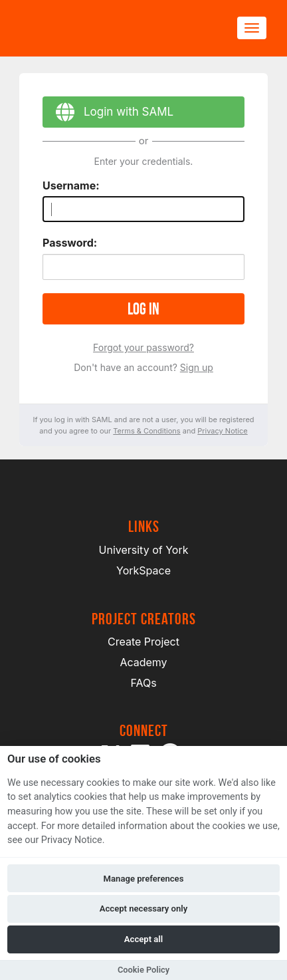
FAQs (143, 683)
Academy (143, 662)
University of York (144, 550)
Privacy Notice (222, 431)
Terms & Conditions (146, 431)
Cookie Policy (143, 970)
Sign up (197, 367)
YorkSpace (143, 570)
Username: (71, 185)
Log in (143, 309)
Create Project (143, 642)
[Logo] (84, 28)
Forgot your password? (143, 347)
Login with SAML (108, 114)
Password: (70, 243)
